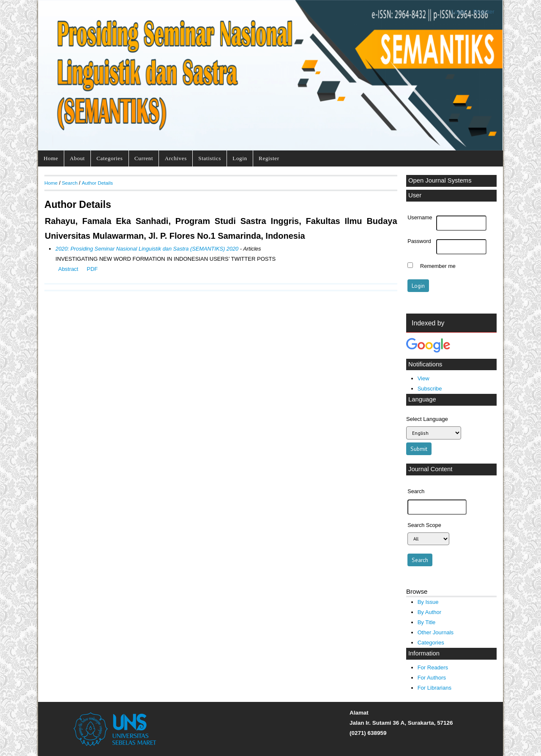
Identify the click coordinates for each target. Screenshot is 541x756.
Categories (109, 158)
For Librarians (434, 688)
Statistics (210, 158)
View (424, 378)
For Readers (433, 667)
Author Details (97, 183)
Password (419, 241)
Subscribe (430, 389)
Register (484, 12)
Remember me (438, 266)
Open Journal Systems (440, 180)
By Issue (428, 602)
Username (420, 218)
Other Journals (436, 632)
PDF (92, 269)
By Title (427, 622)
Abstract (68, 269)
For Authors (432, 678)
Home (51, 158)
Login (458, 12)
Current (144, 158)
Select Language (427, 419)
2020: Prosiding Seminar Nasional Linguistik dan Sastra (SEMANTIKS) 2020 (147, 249)
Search (70, 183)
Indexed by (428, 323)
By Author (430, 612)
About (77, 158)
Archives (176, 158)
